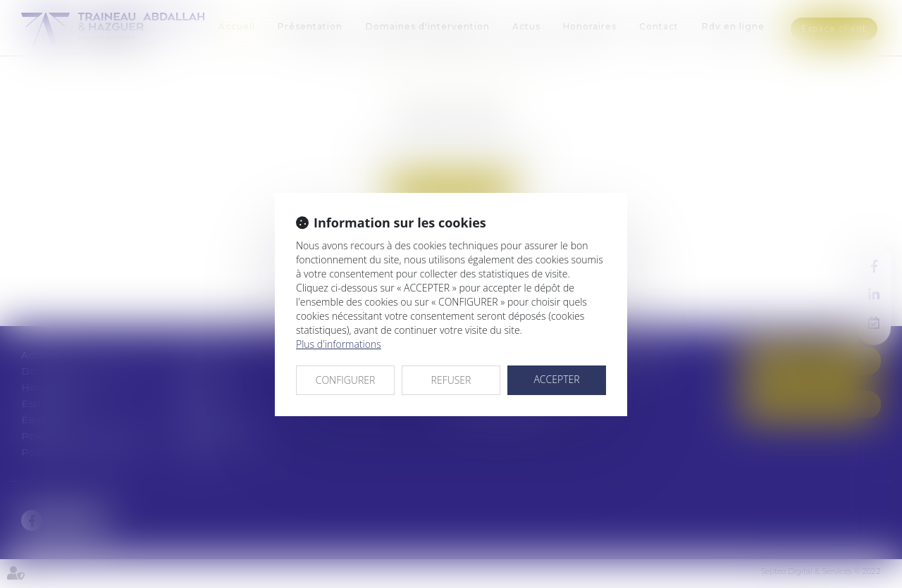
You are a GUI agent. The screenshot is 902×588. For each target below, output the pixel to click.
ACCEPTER (556, 379)
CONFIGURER (346, 380)
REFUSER (451, 380)
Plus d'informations (339, 344)
